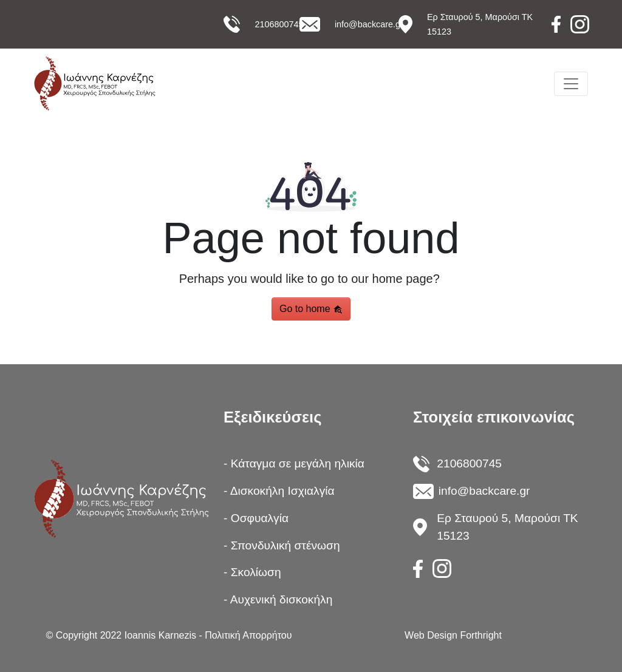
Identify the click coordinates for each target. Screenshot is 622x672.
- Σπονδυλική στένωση (282, 545)
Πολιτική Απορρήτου (248, 635)
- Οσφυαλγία (256, 518)
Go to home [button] (311, 309)
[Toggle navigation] (571, 84)
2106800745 (279, 24)
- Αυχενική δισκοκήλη (278, 599)
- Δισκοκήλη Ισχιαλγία (279, 491)
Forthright (480, 635)
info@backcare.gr (369, 24)
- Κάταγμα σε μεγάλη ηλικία (294, 463)
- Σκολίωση (252, 572)
